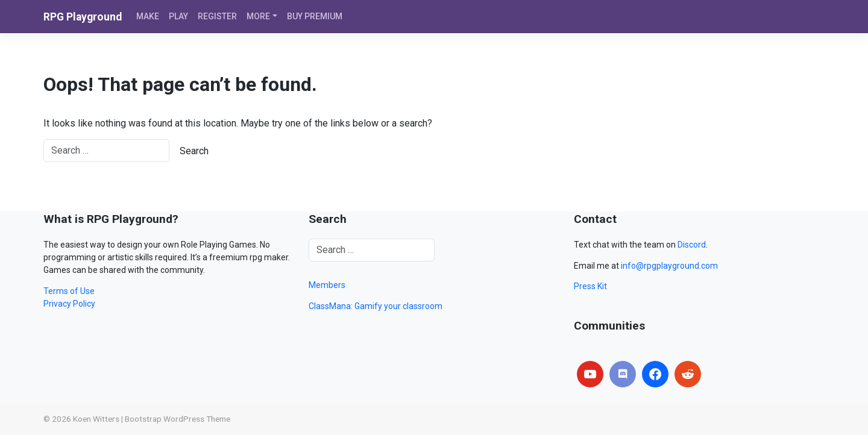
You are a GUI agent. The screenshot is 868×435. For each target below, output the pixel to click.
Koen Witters (96, 419)
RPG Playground (83, 17)
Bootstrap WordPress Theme (178, 419)
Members (327, 285)
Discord (692, 245)
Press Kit (590, 286)
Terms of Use (69, 291)
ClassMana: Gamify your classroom (376, 306)
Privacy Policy (69, 304)
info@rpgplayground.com (669, 266)
